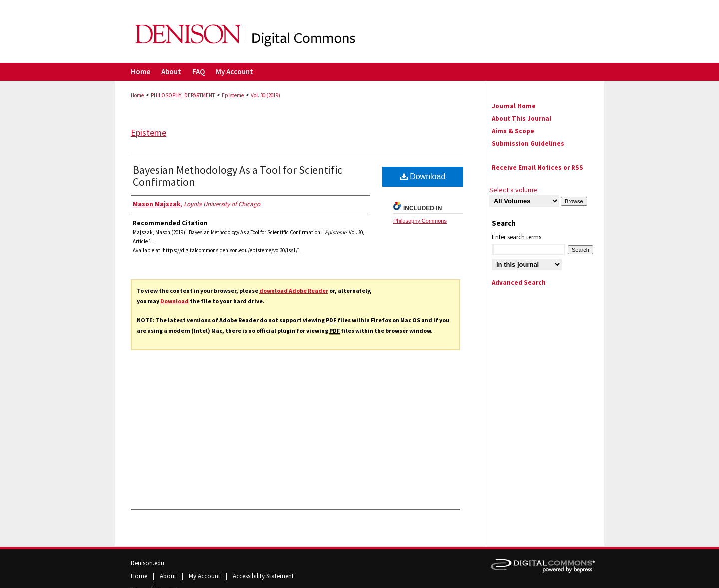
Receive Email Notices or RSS (538, 167)
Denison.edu (148, 563)
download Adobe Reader (294, 290)
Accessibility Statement (263, 576)
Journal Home (514, 106)
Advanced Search (519, 282)
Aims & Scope (513, 131)
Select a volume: (514, 190)
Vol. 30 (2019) (265, 95)
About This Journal (522, 119)
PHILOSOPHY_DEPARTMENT (183, 95)
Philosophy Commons (420, 221)
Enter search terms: (517, 237)
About (169, 576)
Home (137, 95)
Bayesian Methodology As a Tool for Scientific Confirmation (237, 176)
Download (175, 301)
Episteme (233, 95)
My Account (205, 576)
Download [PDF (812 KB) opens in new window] (423, 176)
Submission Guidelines (528, 144)
